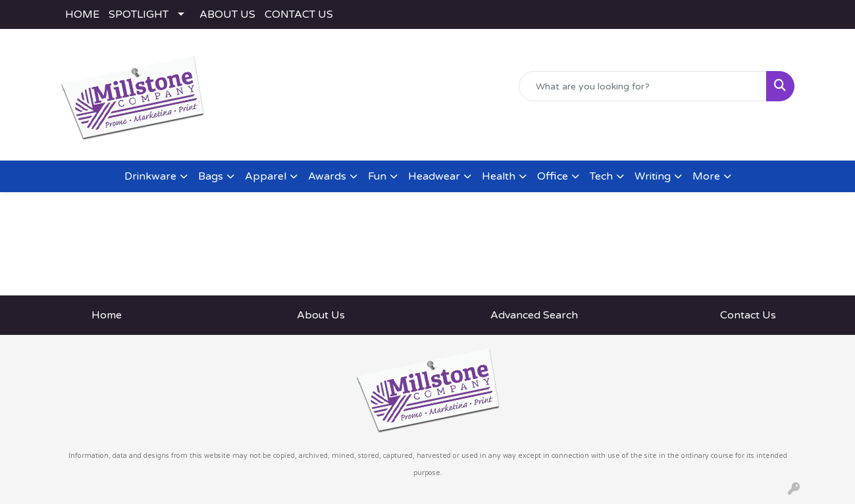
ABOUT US (227, 14)
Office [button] (553, 176)
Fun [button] (377, 176)
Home (107, 315)
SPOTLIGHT (139, 14)
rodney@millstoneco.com (732, 136)
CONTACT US (299, 14)
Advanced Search (534, 315)
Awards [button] (327, 176)
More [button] (706, 176)
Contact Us (748, 315)
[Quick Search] (643, 86)
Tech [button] (601, 176)
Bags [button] (211, 176)
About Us (321, 315)
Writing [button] (653, 176)
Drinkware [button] (150, 176)
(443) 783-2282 (621, 136)
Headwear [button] (434, 176)
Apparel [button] (266, 176)
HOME (82, 14)
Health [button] (499, 176)
